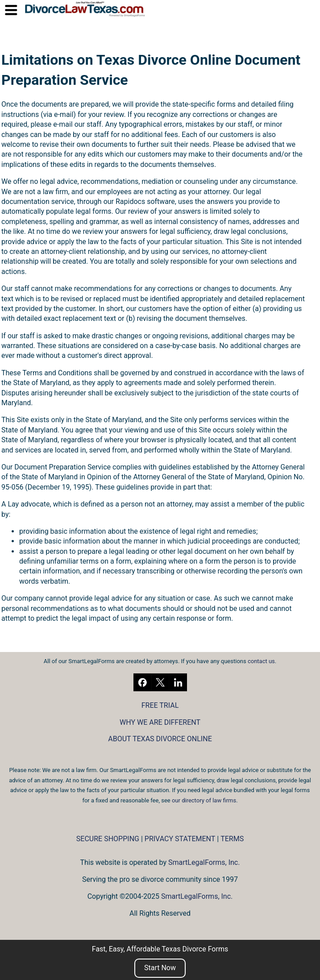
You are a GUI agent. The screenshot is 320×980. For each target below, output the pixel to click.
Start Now (160, 968)
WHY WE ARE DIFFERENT (160, 722)
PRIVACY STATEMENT (180, 839)
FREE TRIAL (160, 705)
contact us (261, 661)
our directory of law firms (204, 800)
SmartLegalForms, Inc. (204, 862)
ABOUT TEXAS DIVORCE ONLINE (160, 739)
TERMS (232, 839)
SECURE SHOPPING (108, 839)
